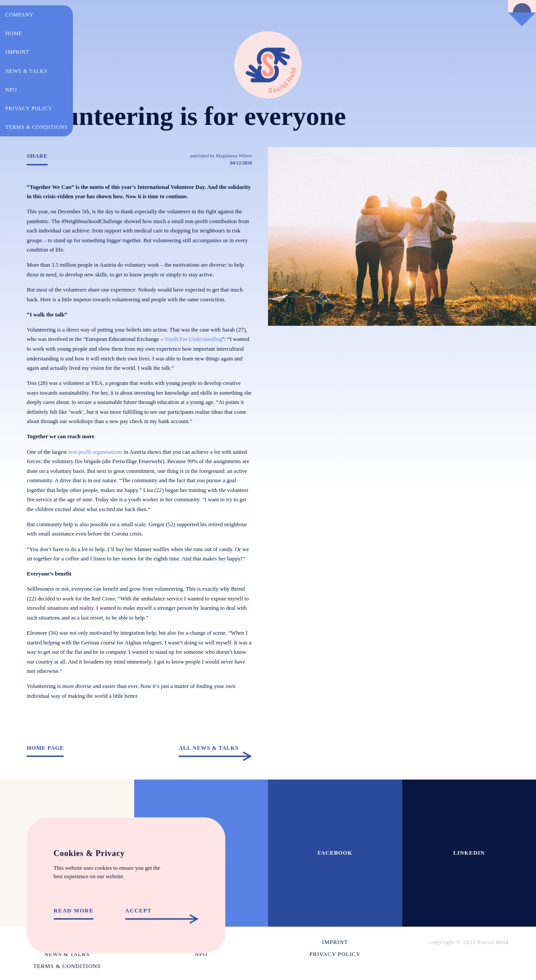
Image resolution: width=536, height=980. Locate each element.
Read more (74, 911)
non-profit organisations (96, 452)
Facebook (335, 853)
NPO (11, 90)
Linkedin (469, 853)
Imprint (17, 52)
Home (14, 33)
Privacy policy (29, 108)
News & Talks (26, 71)
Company (19, 15)
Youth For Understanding (193, 339)
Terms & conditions (36, 127)
